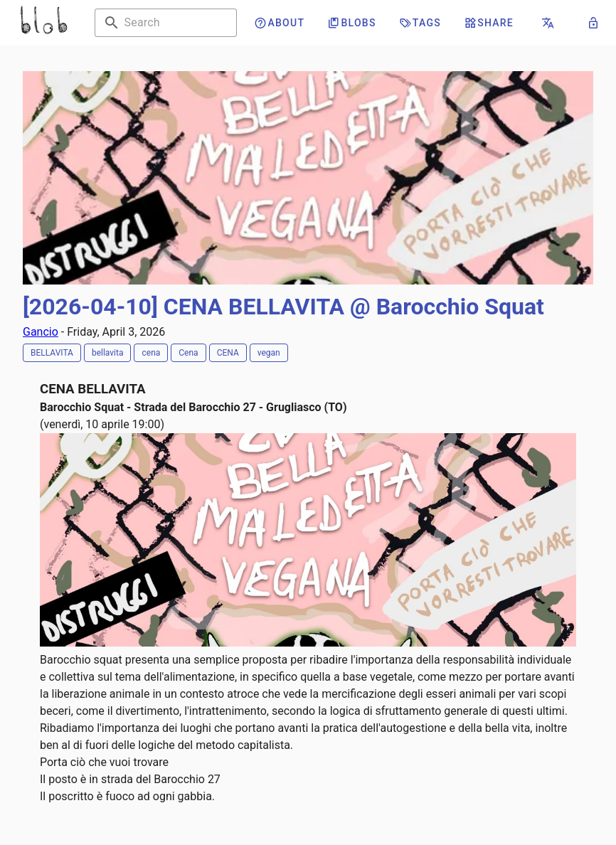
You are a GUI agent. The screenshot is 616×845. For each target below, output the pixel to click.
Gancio (41, 332)
